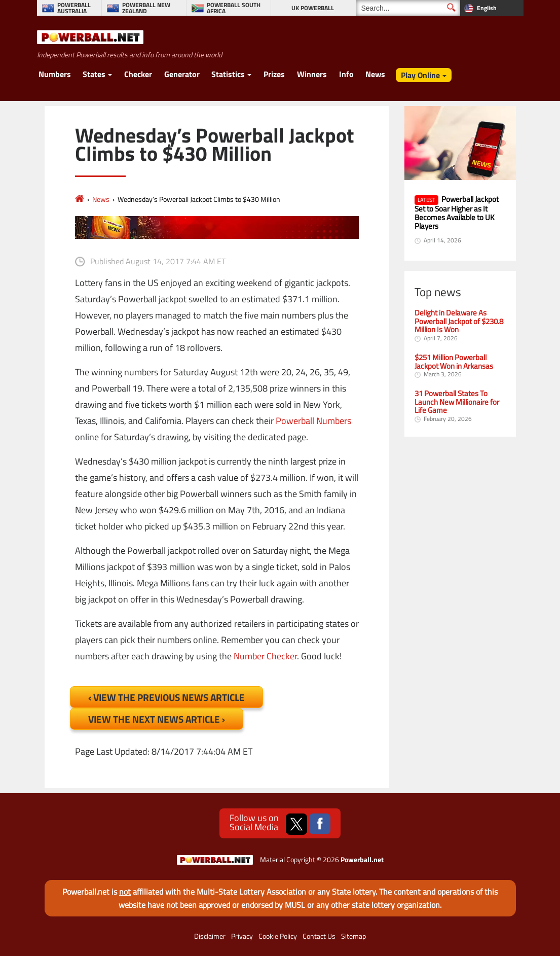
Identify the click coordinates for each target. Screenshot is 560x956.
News (375, 74)
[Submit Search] (451, 7)
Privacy (242, 936)
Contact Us (319, 936)
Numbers (55, 74)
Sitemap (353, 936)
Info (346, 74)
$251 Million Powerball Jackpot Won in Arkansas (454, 362)
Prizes (274, 74)
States (94, 74)
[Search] (408, 8)
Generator (182, 74)
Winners (312, 74)
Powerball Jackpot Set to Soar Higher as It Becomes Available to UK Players (457, 212)
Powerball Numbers (313, 421)
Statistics (228, 74)
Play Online (420, 75)
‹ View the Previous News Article (166, 697)
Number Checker (265, 656)
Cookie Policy (278, 936)
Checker (138, 74)
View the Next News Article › (157, 719)
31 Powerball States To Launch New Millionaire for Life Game (457, 402)
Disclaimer (210, 936)
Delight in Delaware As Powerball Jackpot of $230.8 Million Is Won (459, 321)
